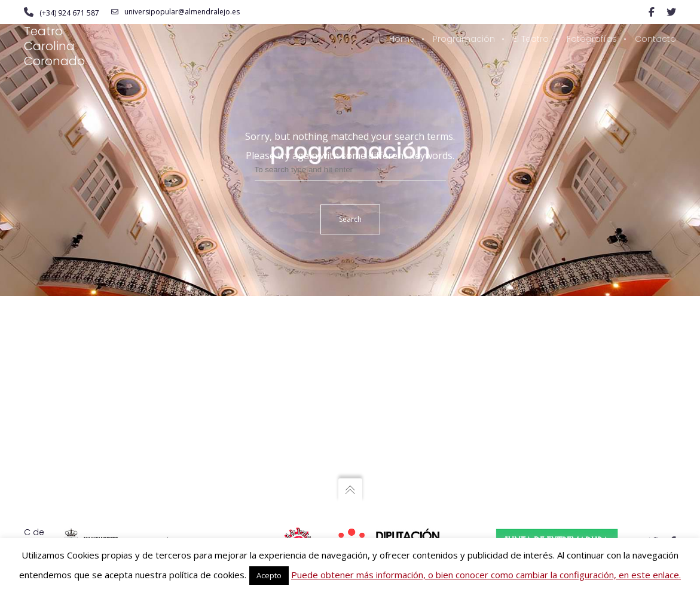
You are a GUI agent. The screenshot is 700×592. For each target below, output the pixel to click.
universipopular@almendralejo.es (175, 12)
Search (350, 219)
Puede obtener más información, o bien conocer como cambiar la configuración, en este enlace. (486, 575)
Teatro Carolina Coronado (54, 46)
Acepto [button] (269, 575)
